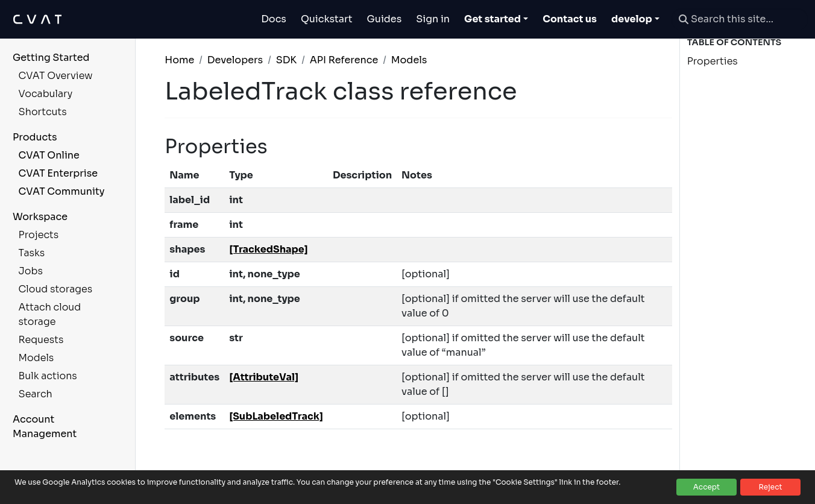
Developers (235, 60)
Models (409, 60)
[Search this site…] (740, 19)
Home (179, 60)
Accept (706, 487)
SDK (287, 60)
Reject (770, 487)
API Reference (344, 60)
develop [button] (632, 19)
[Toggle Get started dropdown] (496, 19)
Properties (713, 61)
